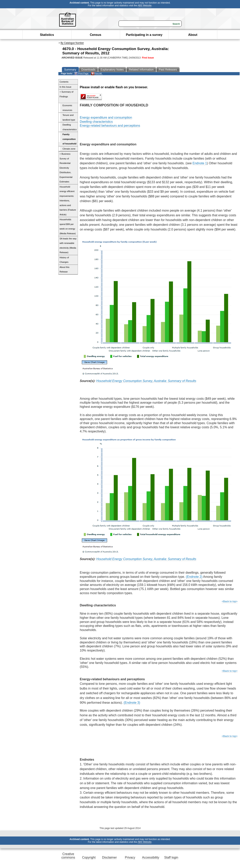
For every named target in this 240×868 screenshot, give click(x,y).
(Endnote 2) (194, 577)
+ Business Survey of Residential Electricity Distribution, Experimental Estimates (66, 168)
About (193, 35)
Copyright (89, 857)
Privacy (130, 857)
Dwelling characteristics (70, 127)
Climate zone (69, 149)
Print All (96, 74)
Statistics (47, 35)
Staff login (171, 857)
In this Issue (65, 87)
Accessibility (151, 857)
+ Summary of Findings (66, 94)
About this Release (64, 270)
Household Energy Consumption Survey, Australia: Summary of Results (146, 381)
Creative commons (68, 856)
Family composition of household (69, 139)
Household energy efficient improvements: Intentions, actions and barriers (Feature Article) (68, 201)
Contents (64, 82)
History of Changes (64, 260)
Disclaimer (110, 857)
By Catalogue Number (72, 43)
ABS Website (145, 6)
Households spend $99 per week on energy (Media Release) (68, 226)
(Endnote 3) (132, 703)
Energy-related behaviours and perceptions (110, 126)
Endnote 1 (200, 163)
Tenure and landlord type (69, 117)
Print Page (81, 74)
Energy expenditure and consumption (106, 118)
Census (96, 35)
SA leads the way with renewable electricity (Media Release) (68, 246)
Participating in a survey (144, 35)
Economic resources (67, 108)
